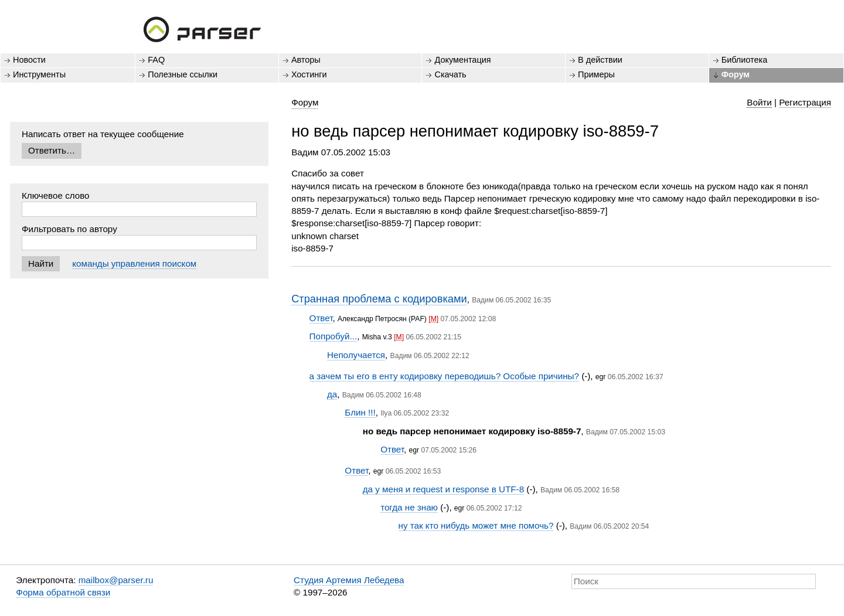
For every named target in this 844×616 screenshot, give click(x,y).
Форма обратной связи (63, 592)
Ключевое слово (56, 195)
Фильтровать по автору (69, 229)
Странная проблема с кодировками (379, 299)
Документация (462, 60)
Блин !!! (360, 412)
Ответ (321, 318)
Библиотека (745, 60)
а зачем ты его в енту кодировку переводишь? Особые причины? (444, 376)
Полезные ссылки (183, 74)
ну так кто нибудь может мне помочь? (476, 525)
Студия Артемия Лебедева (349, 580)
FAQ (156, 60)
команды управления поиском (134, 263)
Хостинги (309, 74)
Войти (759, 102)
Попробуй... (333, 336)
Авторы (306, 60)
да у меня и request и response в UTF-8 (443, 489)
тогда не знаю (409, 507)
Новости (29, 60)
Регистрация (805, 102)
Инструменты (39, 74)
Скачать (450, 74)
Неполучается (356, 355)
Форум (736, 74)
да (332, 394)
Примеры (596, 74)
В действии (600, 60)
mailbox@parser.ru (116, 580)
